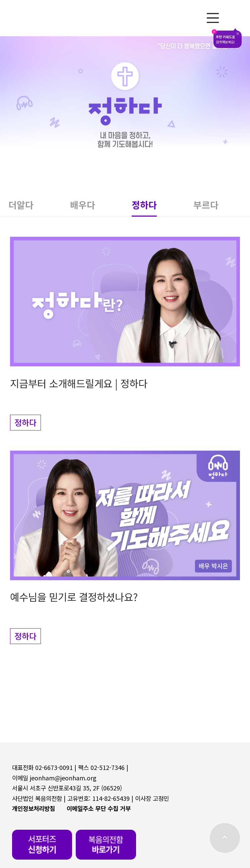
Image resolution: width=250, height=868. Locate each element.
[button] (39, 207)
